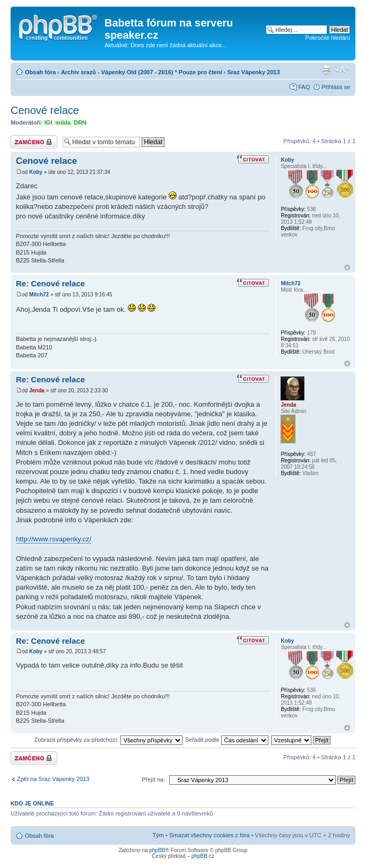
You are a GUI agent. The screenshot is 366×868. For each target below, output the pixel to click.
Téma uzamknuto (34, 142)
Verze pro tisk (326, 70)
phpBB (157, 850)
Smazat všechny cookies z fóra (210, 835)
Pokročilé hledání (328, 38)
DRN (80, 122)
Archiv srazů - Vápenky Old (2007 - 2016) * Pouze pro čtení (142, 72)
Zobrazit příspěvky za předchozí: (108, 740)
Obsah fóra (40, 72)
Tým (158, 835)
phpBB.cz (203, 856)
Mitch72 (39, 295)
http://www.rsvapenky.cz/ (54, 539)
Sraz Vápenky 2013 (254, 72)
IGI (49, 122)
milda (63, 122)
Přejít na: (153, 779)
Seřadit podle (227, 740)
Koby (36, 172)
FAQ (304, 87)
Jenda (37, 391)
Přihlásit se (336, 87)
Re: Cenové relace (50, 283)
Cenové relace (45, 110)
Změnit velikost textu (342, 70)
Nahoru (347, 268)
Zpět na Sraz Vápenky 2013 (53, 779)
